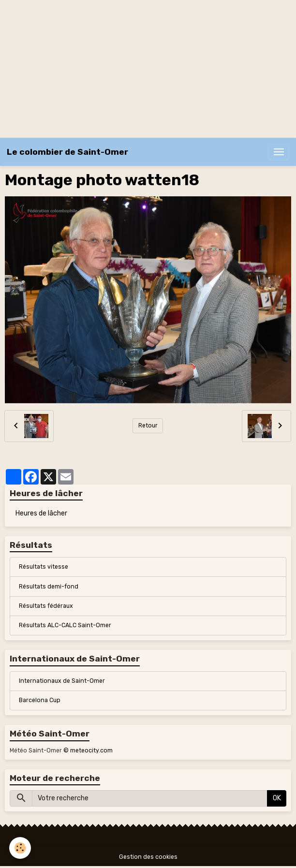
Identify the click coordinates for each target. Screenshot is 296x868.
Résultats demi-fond (49, 587)
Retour (148, 426)
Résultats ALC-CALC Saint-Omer (65, 625)
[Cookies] (21, 848)
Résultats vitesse (44, 567)
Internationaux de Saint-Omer (62, 681)
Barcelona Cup (40, 700)
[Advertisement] (148, 68)
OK (277, 798)
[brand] (67, 152)
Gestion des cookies (148, 857)
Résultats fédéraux (46, 606)
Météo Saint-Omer (36, 750)
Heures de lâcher (41, 513)
